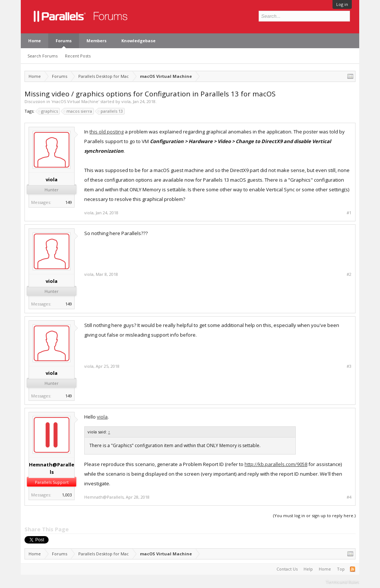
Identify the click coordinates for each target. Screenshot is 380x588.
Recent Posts (78, 56)
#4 (349, 497)
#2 (349, 274)
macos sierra (78, 111)
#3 (349, 366)
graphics (48, 111)
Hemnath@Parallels (52, 468)
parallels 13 (111, 111)
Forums (64, 41)
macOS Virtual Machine (75, 101)
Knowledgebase (138, 41)
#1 (349, 213)
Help (308, 569)
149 (69, 202)
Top (341, 569)
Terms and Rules (343, 582)
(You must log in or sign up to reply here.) (314, 516)
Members (96, 41)
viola (126, 101)
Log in (342, 4)
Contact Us (287, 569)
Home (35, 41)
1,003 (67, 495)
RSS (353, 569)
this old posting (107, 132)
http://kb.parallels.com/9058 (276, 464)
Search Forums (42, 56)
